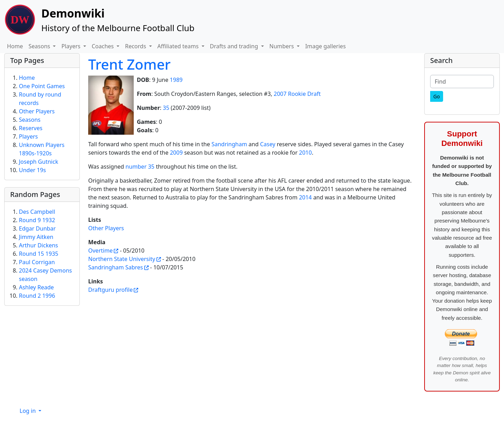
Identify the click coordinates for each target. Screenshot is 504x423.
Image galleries (325, 46)
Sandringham (229, 144)
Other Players (106, 228)
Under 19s (32, 170)
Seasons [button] (40, 46)
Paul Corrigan (37, 262)
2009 (176, 153)
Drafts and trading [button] (235, 46)
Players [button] (71, 46)
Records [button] (136, 46)
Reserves (31, 128)
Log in (28, 411)
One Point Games (42, 86)
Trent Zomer (129, 64)
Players (28, 136)
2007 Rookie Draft (297, 94)
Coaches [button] (103, 46)
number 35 (140, 167)
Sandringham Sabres (116, 267)
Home (15, 46)
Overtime (100, 251)
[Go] (437, 96)
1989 (176, 80)
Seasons (30, 120)
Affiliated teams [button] (179, 46)
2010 (305, 153)
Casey (268, 144)
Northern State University (122, 259)
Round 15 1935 (38, 254)
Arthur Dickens (38, 245)
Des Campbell (37, 212)
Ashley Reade (36, 287)
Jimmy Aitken (36, 237)
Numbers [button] (282, 46)
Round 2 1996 (37, 296)
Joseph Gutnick (38, 162)
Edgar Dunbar (37, 228)
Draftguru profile (110, 290)
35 (166, 108)
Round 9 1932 (37, 220)
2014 (305, 197)
